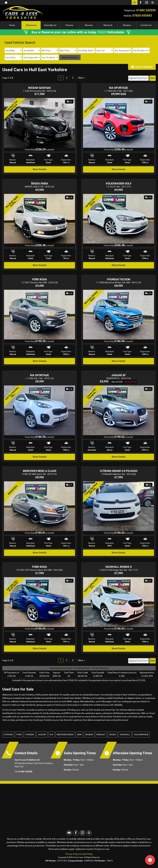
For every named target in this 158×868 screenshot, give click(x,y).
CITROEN (8, 734)
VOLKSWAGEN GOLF (119, 183)
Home (12, 25)
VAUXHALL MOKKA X (118, 567)
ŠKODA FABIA (39, 183)
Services (89, 25)
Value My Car (50, 25)
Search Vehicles (70, 57)
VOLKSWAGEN (141, 734)
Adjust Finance (144, 67)
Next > (81, 78)
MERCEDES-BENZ (65, 734)
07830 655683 (142, 15)
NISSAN (89, 734)
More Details (40, 169)
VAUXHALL (125, 734)
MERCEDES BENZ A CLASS (40, 471)
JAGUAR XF (118, 375)
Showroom (31, 25)
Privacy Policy (72, 854)
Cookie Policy (86, 854)
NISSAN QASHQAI (39, 88)
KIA (51, 734)
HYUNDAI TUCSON (119, 279)
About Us (108, 25)
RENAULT (101, 734)
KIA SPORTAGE (118, 88)
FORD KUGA (39, 279)
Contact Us (146, 25)
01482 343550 (146, 10)
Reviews (127, 25)
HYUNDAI (30, 734)
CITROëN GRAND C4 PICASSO (119, 471)
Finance (69, 25)
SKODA (113, 734)
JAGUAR (42, 734)
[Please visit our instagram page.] (147, 2)
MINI (79, 734)
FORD (19, 734)
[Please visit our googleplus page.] (153, 2)
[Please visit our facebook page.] (140, 2)
